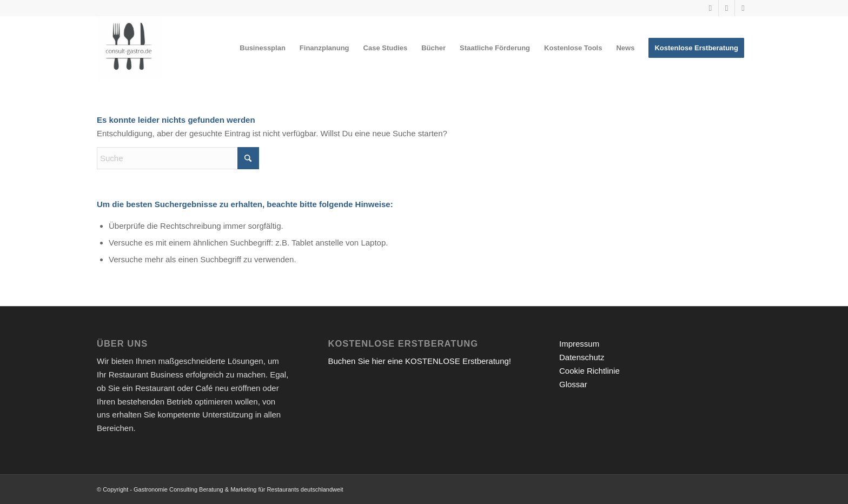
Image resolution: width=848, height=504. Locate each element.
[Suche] (178, 158)
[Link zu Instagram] (727, 8)
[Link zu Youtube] (710, 8)
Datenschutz (582, 357)
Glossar (573, 384)
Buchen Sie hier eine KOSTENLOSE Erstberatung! (420, 361)
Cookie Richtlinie (589, 371)
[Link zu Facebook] (743, 8)
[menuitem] (263, 48)
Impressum (579, 344)
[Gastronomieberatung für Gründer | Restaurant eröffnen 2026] (129, 48)
